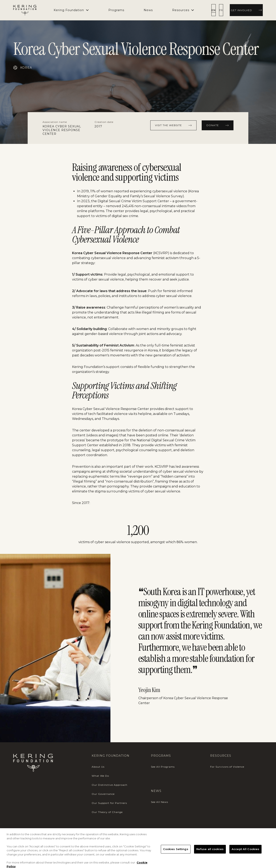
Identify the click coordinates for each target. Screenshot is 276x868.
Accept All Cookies (245, 860)
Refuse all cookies (210, 860)
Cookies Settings (176, 860)
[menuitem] (117, 10)
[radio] (214, 10)
